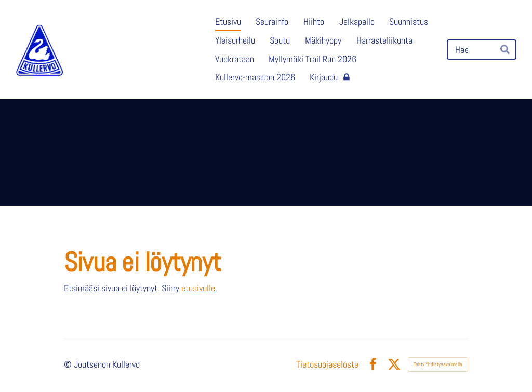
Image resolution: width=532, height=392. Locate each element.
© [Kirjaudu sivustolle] (69, 364)
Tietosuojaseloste (327, 364)
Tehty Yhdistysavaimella (438, 364)
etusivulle (198, 288)
